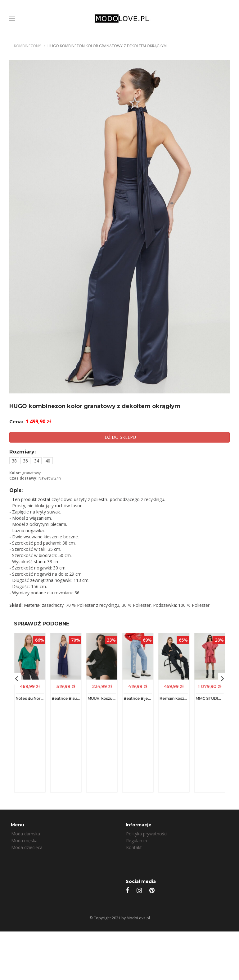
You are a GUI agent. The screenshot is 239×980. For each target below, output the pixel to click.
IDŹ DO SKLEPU (120, 437)
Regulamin (137, 841)
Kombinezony (27, 46)
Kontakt (134, 847)
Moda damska (26, 834)
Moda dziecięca (27, 847)
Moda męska (24, 841)
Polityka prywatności (147, 834)
